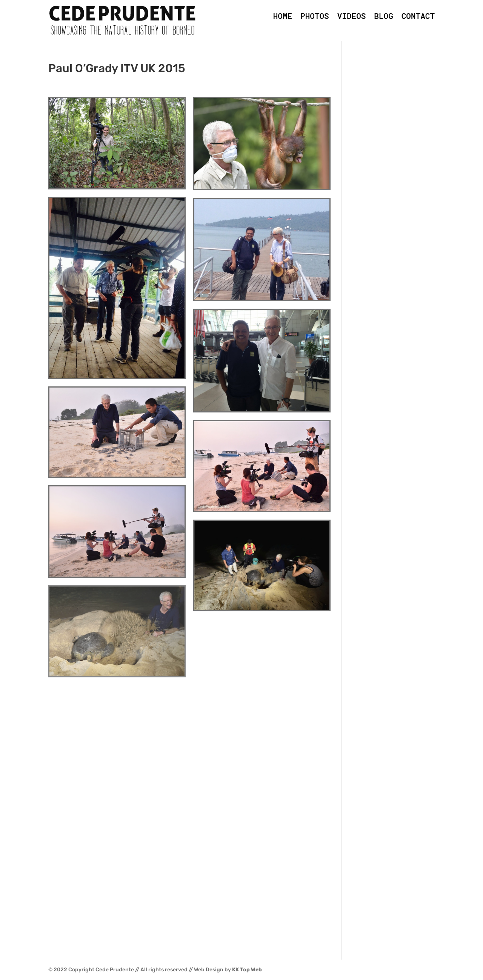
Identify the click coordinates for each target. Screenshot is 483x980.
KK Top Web (247, 970)
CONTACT (418, 16)
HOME (283, 16)
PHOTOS (315, 16)
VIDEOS (352, 16)
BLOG (383, 16)
